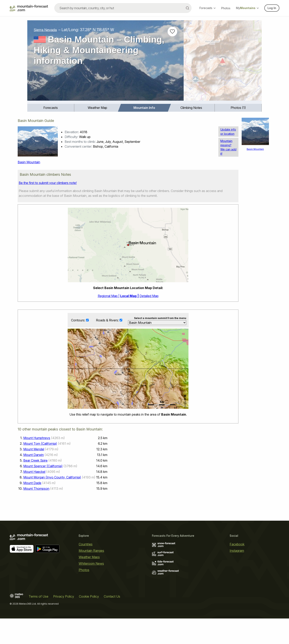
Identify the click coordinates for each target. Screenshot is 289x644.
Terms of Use (39, 596)
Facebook (237, 544)
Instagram (237, 551)
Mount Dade (32, 483)
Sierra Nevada (45, 30)
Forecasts (208, 8)
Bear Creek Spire (35, 461)
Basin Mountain (29, 162)
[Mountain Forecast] (29, 8)
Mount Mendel (34, 449)
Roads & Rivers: (108, 320)
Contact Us (112, 596)
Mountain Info (144, 108)
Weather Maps (89, 557)
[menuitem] (51, 108)
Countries (86, 544)
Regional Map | (109, 296)
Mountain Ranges (91, 551)
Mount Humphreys (37, 438)
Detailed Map (149, 296)
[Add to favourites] (172, 32)
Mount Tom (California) (40, 444)
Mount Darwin (34, 455)
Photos (226, 8)
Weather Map (97, 108)
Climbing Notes (191, 108)
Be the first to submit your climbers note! (48, 183)
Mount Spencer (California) (43, 466)
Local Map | (129, 296)
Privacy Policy (64, 596)
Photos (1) (238, 108)
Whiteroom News (91, 563)
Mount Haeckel (34, 472)
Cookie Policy (89, 596)
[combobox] (123, 8)
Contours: (79, 320)
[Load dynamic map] (223, 62)
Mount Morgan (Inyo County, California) (52, 477)
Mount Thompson (36, 489)
